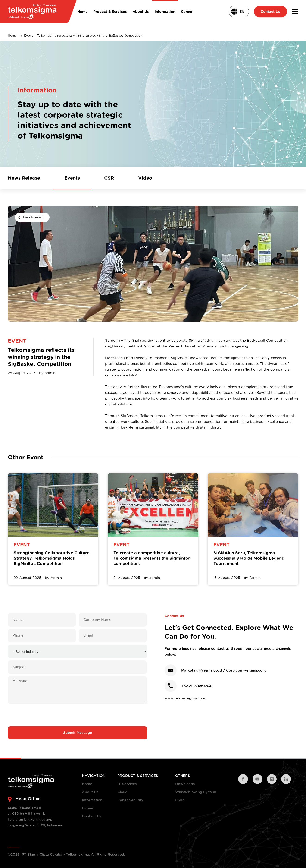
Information (92, 800)
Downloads (185, 784)
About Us (90, 792)
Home (12, 36)
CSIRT (181, 800)
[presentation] (78, 715)
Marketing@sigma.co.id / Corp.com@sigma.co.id (224, 671)
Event (28, 36)
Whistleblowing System (196, 792)
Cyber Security (130, 800)
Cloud (122, 792)
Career (88, 808)
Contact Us (92, 816)
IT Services (127, 784)
